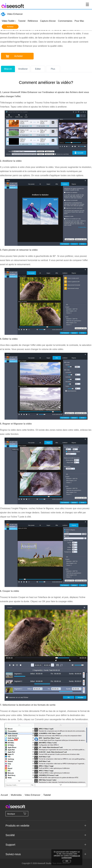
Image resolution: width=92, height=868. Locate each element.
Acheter (10, 27)
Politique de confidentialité (71, 857)
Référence (33, 21)
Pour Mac (79, 21)
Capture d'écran (48, 21)
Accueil (4, 795)
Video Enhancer (12, 14)
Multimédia (16, 795)
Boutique (17, 814)
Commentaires (65, 21)
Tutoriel (22, 21)
